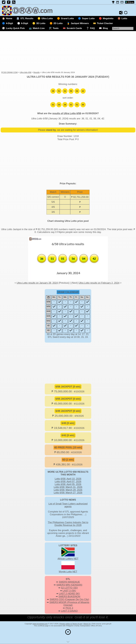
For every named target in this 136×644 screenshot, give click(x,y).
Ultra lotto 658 (25, 72)
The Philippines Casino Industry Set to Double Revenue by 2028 (68, 524)
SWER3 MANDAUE (69, 582)
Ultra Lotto (47, 18)
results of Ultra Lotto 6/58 (67, 113)
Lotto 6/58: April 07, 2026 (68, 482)
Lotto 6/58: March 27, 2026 (68, 493)
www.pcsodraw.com (40, 624)
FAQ (92, 28)
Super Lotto (88, 18)
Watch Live (39, 28)
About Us (87, 624)
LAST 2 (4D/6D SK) (69, 594)
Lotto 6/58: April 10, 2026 (68, 479)
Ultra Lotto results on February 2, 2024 (99, 283)
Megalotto (108, 18)
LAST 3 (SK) (69, 591)
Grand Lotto (67, 18)
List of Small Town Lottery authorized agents (68, 505)
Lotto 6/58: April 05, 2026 (68, 484)
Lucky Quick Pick (15, 28)
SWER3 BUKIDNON (69, 596)
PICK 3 (69, 608)
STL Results (27, 18)
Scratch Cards (74, 28)
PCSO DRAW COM (9, 72)
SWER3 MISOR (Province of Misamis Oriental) (69, 604)
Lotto (124, 18)
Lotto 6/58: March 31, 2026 (68, 487)
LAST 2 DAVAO (69, 611)
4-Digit (9, 23)
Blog (105, 28)
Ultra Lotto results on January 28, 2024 (37, 283)
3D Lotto (41, 23)
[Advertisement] (68, 51)
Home (9, 18)
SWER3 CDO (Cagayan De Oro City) (69, 599)
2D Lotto (58, 23)
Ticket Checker (105, 23)
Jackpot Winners (80, 23)
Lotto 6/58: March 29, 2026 (68, 490)
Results (36, 72)
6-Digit (25, 23)
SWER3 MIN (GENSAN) (69, 585)
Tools (56, 28)
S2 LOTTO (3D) (69, 588)
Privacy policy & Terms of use (71, 624)
